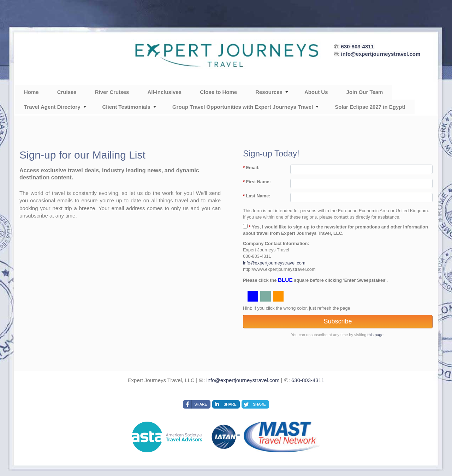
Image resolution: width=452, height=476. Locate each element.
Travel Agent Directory (52, 107)
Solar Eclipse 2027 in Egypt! (370, 107)
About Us (316, 92)
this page (376, 335)
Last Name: (257, 196)
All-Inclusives (164, 92)
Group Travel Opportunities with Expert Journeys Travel (243, 107)
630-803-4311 (358, 46)
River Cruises (112, 92)
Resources (269, 92)
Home (31, 92)
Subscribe (338, 321)
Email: (251, 168)
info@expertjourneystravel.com (381, 54)
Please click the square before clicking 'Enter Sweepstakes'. (315, 280)
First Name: (257, 182)
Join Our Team (365, 92)
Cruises (67, 92)
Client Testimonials (126, 107)
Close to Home (218, 92)
